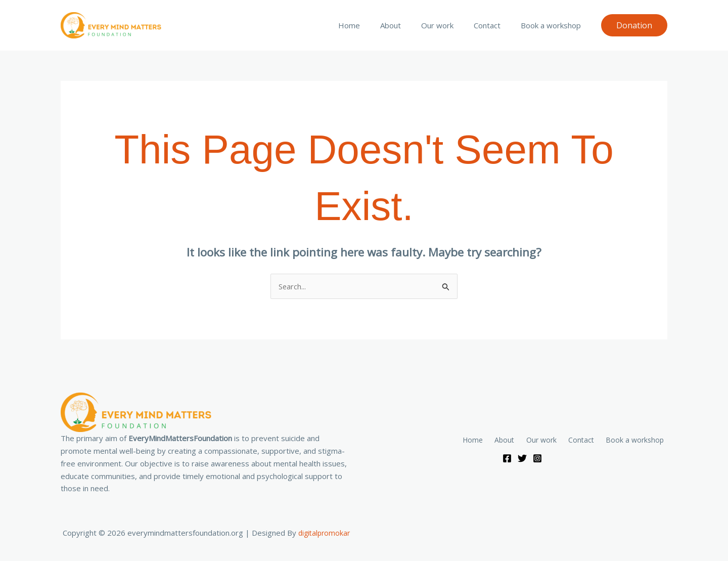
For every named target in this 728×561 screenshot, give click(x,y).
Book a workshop (553, 25)
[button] (634, 25)
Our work (450, 25)
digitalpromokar (324, 533)
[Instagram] (537, 459)
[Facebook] (507, 459)
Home (372, 25)
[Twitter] (522, 459)
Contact (495, 25)
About (408, 25)
